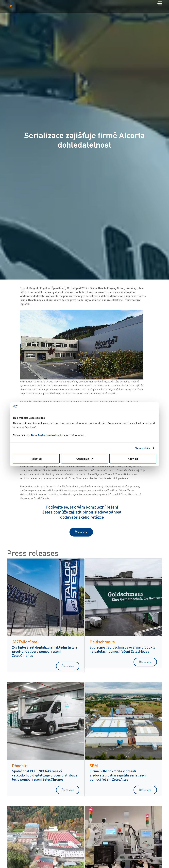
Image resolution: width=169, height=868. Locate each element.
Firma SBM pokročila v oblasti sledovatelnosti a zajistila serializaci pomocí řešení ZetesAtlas (118, 775)
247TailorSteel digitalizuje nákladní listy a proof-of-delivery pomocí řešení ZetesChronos (45, 651)
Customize (85, 458)
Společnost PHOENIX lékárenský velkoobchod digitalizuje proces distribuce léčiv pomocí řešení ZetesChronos (45, 775)
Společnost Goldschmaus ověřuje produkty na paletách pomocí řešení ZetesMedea (122, 649)
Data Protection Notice (45, 435)
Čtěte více (81, 532)
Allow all (133, 458)
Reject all (36, 458)
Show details (142, 448)
